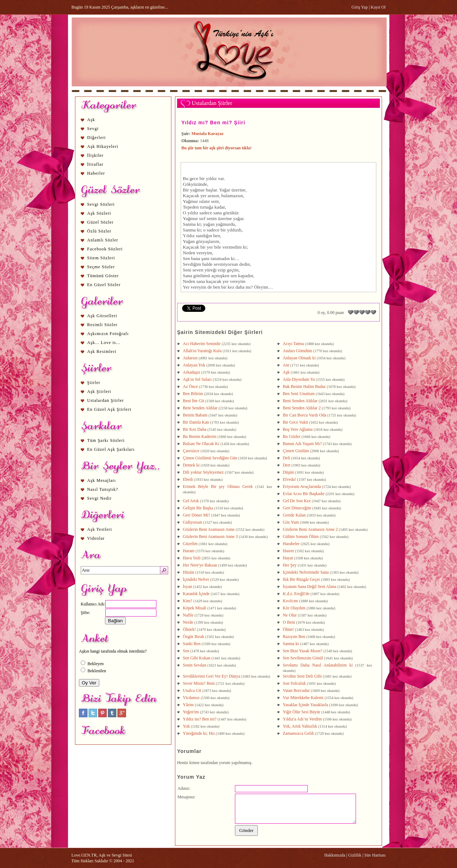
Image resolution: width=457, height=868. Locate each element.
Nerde (188, 622)
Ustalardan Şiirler (106, 400)
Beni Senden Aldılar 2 (302, 408)
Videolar (96, 538)
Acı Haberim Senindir (202, 344)
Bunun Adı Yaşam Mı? (302, 444)
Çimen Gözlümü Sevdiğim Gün (210, 458)
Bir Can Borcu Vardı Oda (305, 415)
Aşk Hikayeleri (103, 146)
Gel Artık (191, 501)
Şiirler (94, 383)
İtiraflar (95, 164)
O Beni (289, 622)
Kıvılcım (290, 601)
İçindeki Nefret (196, 579)
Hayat (288, 558)
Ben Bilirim (193, 394)
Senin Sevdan (195, 665)
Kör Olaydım (294, 608)
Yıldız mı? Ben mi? (200, 719)
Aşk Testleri (100, 529)
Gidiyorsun (192, 522)
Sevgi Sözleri (101, 204)
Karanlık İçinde (196, 594)
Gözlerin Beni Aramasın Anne (209, 529)
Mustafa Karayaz (207, 134)
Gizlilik (355, 855)
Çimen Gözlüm (296, 451)
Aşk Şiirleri (99, 391)
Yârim (188, 705)
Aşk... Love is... (104, 343)
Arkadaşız (192, 372)
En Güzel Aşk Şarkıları (111, 449)
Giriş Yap (360, 7)
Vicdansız (191, 698)
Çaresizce (191, 451)
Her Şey (290, 565)
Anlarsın (190, 358)
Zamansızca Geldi (298, 733)
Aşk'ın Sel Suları (197, 379)
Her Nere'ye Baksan (200, 565)
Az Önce (190, 386)
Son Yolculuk (294, 683)
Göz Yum (291, 522)
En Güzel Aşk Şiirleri (109, 409)
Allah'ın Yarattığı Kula (202, 351)
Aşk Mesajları (102, 480)
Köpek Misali (195, 608)
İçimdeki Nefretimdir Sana (306, 572)
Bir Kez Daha (195, 429)
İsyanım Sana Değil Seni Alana (310, 587)
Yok (186, 726)
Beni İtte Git (194, 401)
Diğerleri (96, 138)
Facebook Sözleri (105, 249)
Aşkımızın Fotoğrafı (108, 334)
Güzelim (190, 544)
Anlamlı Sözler (103, 240)
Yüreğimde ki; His (199, 733)
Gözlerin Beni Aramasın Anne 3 (210, 537)
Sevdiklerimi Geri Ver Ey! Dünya (212, 676)
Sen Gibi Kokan (197, 658)
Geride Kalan (294, 515)
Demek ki (191, 465)
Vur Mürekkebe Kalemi (303, 698)
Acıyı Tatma (293, 344)
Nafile (188, 615)
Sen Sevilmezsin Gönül (303, 658)
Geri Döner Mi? (197, 515)
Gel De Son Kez (297, 501)
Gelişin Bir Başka (198, 508)
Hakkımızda (335, 855)
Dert (287, 465)
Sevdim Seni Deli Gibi (302, 676)
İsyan (187, 587)
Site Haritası (375, 855)
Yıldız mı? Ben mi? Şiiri (213, 123)
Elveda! (289, 479)
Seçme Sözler (101, 267)
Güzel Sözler (100, 222)
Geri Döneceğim (297, 508)
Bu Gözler (292, 437)
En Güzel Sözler (104, 285)
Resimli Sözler (102, 325)
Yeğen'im (191, 712)
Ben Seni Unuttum (299, 394)
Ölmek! (189, 629)
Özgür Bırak (194, 637)
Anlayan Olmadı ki (299, 358)
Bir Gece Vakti (295, 422)
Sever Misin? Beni (199, 683)
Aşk (91, 120)
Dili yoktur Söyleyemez (203, 472)
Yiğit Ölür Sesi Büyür (302, 712)
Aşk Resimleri (102, 351)
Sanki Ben (192, 644)
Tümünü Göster (103, 276)
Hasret (288, 551)
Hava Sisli (192, 558)
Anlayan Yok (194, 365)
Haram (189, 551)
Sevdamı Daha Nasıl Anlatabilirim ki (318, 665)
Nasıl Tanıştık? (103, 489)
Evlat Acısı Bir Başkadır (304, 494)
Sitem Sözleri (101, 258)
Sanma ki (291, 644)
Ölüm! (288, 629)
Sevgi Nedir (99, 498)
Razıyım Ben (294, 637)
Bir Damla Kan (196, 422)
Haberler (96, 173)
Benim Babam (195, 415)
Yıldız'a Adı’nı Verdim (302, 719)
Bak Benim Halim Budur (304, 386)
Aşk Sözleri (99, 213)
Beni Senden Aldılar (300, 401)
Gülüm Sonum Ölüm (301, 537)
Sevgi (93, 129)
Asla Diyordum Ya (299, 379)
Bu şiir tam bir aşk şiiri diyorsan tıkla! (217, 148)
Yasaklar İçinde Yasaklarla (305, 705)
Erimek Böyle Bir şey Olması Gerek (218, 487)
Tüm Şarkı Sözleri (106, 440)
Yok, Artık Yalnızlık (300, 726)
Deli (287, 458)
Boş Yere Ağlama (298, 429)
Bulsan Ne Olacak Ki (201, 444)
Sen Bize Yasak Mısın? (303, 651)
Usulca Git (192, 690)
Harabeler (291, 544)
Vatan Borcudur (296, 690)
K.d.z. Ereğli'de (296, 594)
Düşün (288, 472)
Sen (186, 651)
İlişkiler (95, 155)
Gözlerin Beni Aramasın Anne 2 (310, 529)
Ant (286, 365)
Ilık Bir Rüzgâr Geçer (301, 579)
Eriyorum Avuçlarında (302, 487)
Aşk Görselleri (102, 316)
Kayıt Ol (378, 7)
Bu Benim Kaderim (200, 437)
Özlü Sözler (99, 231)
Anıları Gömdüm (297, 351)
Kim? (188, 601)
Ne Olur (290, 615)
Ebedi (188, 479)
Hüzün (189, 572)
